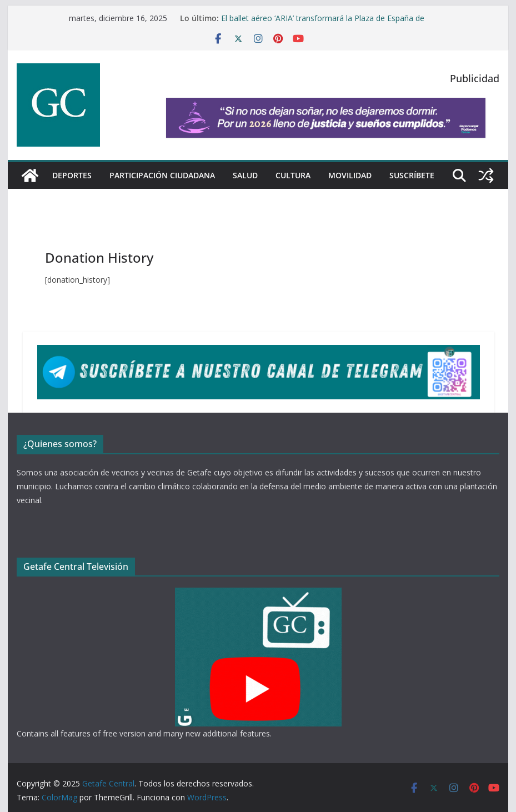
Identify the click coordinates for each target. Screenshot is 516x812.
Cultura (293, 175)
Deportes (72, 175)
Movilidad (350, 175)
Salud (245, 175)
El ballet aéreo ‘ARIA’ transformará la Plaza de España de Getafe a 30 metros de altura (323, 24)
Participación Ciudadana (162, 175)
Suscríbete (412, 175)
